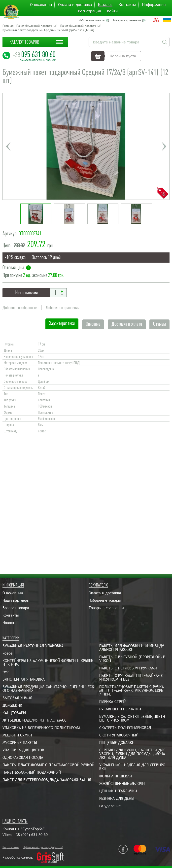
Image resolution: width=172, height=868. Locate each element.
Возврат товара (16, 608)
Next (164, 146)
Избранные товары (105, 600)
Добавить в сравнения (63, 308)
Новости (10, 623)
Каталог (105, 5)
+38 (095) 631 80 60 (31, 835)
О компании (41, 5)
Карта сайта (11, 847)
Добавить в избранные (20, 308)
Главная (8, 26)
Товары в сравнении (106, 608)
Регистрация (89, 11)
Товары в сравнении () (129, 20)
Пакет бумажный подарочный (37, 26)
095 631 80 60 (34, 54)
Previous (8, 146)
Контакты (127, 5)
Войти (112, 11)
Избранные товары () (94, 20)
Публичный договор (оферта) (43, 847)
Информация (154, 5)
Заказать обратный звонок (38, 60)
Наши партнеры (16, 600)
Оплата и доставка (75, 5)
